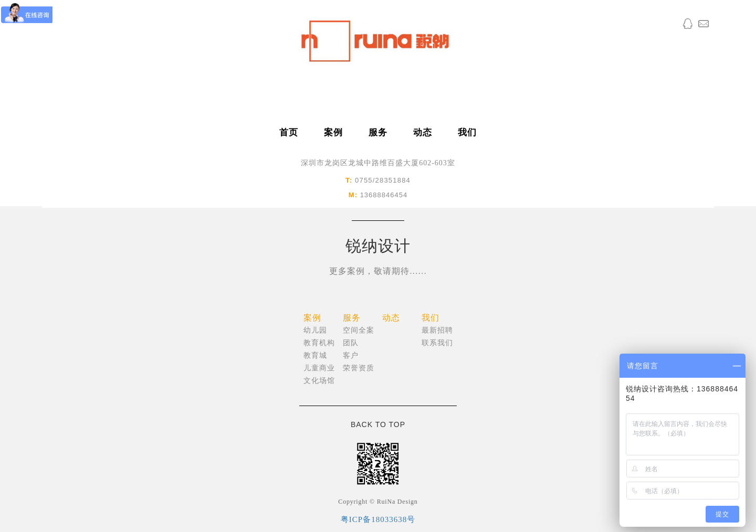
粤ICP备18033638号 (378, 519)
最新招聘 (437, 330)
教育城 (315, 355)
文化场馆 (319, 381)
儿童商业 (319, 368)
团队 (351, 343)
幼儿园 (315, 330)
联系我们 (437, 343)
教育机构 (319, 343)
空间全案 (359, 330)
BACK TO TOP (378, 424)
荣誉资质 (359, 368)
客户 (351, 355)
